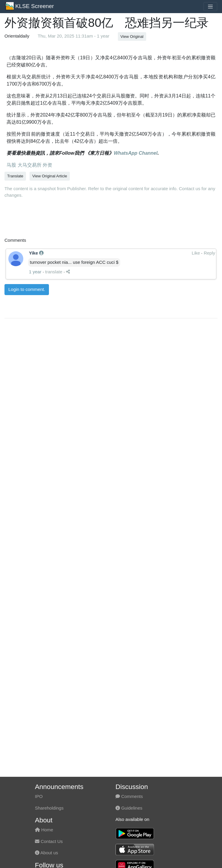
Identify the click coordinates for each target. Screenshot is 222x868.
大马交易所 (29, 165)
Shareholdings (49, 808)
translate (54, 357)
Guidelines (129, 808)
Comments (129, 796)
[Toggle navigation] (210, 7)
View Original (132, 37)
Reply (209, 338)
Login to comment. (27, 375)
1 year (35, 357)
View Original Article (50, 176)
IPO (39, 796)
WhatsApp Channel (136, 153)
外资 (47, 165)
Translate (15, 176)
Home (44, 830)
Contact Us (49, 841)
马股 (11, 165)
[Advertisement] (75, 541)
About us (47, 853)
